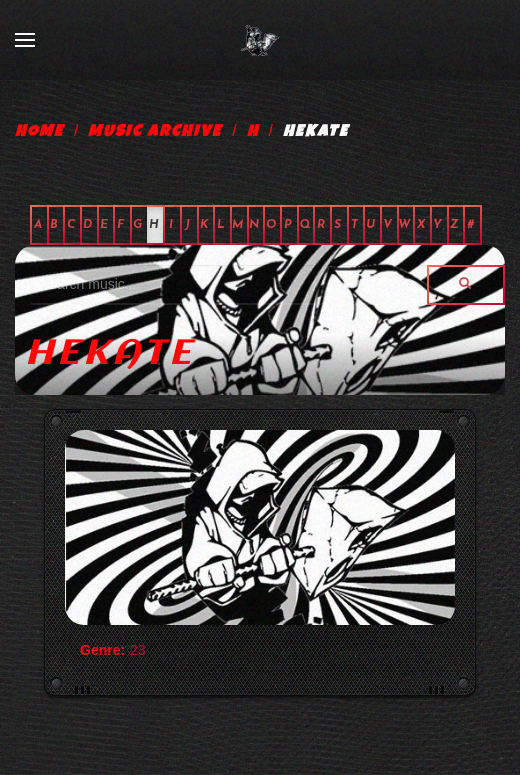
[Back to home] (260, 40)
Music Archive (155, 133)
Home (39, 133)
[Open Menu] (25, 40)
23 (138, 650)
